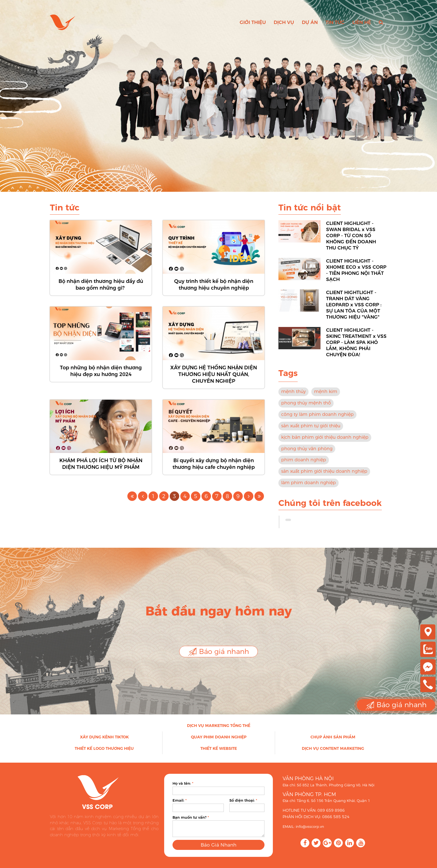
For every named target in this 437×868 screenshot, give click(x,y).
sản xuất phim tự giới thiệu (311, 431)
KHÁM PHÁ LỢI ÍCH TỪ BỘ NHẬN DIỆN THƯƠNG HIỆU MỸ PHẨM (101, 469)
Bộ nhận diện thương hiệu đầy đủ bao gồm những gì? (101, 290)
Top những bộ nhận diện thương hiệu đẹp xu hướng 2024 (101, 376)
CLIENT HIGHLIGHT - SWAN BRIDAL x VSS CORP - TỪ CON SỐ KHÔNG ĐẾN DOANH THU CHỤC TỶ (351, 241)
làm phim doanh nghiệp (309, 488)
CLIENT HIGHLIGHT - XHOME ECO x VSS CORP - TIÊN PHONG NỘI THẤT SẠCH (356, 276)
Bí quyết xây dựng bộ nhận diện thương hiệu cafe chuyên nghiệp (214, 469)
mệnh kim (326, 397)
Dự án (310, 22)
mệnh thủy (293, 397)
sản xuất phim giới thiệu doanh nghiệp (324, 477)
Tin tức (335, 22)
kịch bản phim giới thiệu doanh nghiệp (325, 443)
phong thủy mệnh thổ (306, 408)
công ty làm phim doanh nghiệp (317, 420)
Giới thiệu (253, 22)
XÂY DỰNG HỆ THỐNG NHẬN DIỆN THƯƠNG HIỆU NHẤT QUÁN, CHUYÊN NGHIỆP (214, 380)
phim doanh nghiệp (304, 465)
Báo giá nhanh (219, 652)
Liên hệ (362, 22)
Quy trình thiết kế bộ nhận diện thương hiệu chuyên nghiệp (214, 290)
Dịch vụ (284, 22)
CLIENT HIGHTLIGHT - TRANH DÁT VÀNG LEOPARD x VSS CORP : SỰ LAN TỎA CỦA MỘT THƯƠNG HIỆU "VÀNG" (354, 310)
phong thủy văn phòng (307, 454)
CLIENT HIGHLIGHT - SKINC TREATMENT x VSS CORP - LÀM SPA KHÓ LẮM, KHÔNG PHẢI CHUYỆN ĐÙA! (356, 348)
